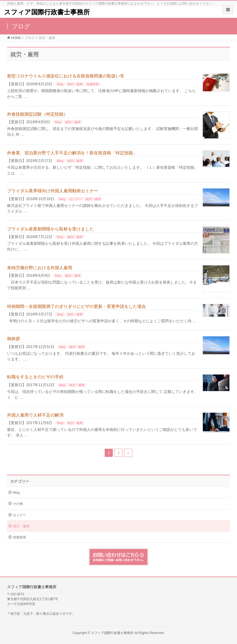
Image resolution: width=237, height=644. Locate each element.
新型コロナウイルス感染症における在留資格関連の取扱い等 (66, 76)
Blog (60, 84)
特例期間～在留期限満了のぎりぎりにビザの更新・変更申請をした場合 (76, 306)
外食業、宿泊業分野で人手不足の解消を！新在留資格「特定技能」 (72, 153)
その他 (18, 504)
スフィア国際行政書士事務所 (47, 12)
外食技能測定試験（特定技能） (37, 114)
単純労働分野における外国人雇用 (40, 268)
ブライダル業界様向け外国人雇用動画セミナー (53, 191)
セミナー (75, 199)
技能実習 (93, 84)
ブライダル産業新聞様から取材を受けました (50, 229)
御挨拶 (14, 339)
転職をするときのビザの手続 (35, 377)
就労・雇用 (75, 84)
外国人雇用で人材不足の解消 (35, 415)
